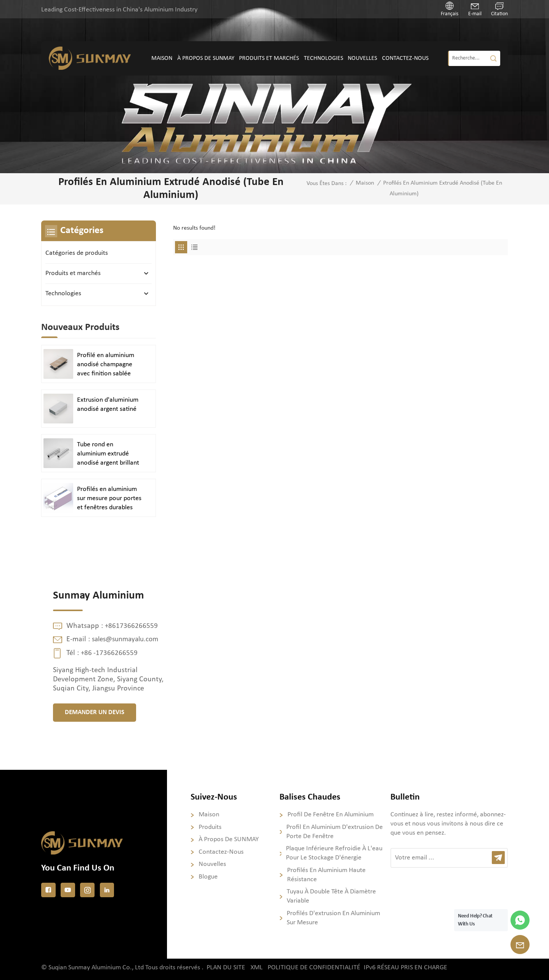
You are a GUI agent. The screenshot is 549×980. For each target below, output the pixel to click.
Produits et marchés (269, 58)
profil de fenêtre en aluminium (331, 815)
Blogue (208, 877)
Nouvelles (362, 58)
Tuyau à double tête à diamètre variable (331, 896)
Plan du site (226, 968)
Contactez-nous (405, 58)
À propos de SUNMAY (206, 58)
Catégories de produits (77, 253)
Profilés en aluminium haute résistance (326, 875)
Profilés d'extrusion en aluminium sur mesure (333, 918)
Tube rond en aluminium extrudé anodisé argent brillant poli (108, 454)
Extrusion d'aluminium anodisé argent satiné (108, 405)
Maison (162, 58)
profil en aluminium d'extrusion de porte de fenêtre (335, 832)
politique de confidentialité (314, 968)
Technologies (323, 58)
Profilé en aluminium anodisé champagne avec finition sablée (106, 364)
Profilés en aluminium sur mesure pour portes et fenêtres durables (109, 498)
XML (257, 968)
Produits (210, 827)
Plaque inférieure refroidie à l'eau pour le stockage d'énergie (334, 853)
